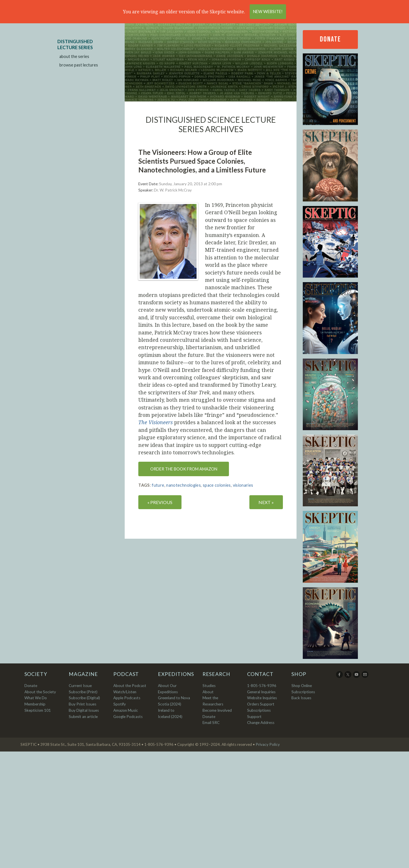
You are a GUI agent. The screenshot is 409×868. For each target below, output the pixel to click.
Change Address (261, 723)
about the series (74, 56)
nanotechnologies (183, 485)
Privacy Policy (268, 744)
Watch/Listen (125, 692)
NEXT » (266, 502)
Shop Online (302, 686)
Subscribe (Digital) (84, 698)
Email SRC (211, 723)
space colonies (217, 485)
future (158, 485)
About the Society (40, 692)
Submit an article (83, 717)
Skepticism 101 (38, 710)
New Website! (268, 12)
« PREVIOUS (160, 502)
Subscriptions (303, 692)
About (208, 692)
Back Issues (301, 698)
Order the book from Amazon (184, 469)
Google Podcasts (128, 717)
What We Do (36, 698)
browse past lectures (79, 65)
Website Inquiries (262, 698)
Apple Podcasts (127, 698)
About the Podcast (130, 686)
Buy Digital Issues (84, 710)
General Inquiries (261, 692)
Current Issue (80, 686)
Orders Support (261, 704)
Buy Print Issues (83, 704)
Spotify (120, 704)
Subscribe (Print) (83, 692)
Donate (330, 39)
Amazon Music (126, 710)
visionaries (243, 485)
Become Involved (217, 710)
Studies (209, 686)
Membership (35, 704)
